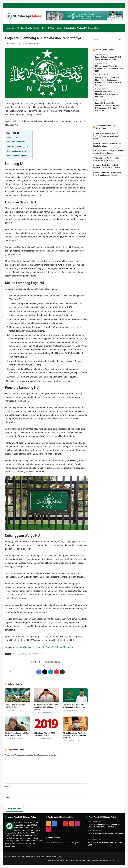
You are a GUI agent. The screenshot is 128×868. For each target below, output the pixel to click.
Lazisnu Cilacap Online (73, 843)
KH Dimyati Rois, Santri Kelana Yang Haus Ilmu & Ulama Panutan (46, 707)
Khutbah (37, 28)
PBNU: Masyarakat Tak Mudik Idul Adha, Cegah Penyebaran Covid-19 (74, 735)
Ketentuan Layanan (78, 860)
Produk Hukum (94, 28)
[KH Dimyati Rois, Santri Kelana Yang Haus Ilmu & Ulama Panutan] (46, 695)
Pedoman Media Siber (94, 860)
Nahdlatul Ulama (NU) (37, 654)
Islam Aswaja (26, 28)
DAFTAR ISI (13, 133)
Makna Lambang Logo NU (18, 146)
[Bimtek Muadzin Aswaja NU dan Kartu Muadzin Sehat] (18, 724)
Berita (44, 28)
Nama (8, 787)
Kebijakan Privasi (63, 860)
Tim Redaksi (107, 860)
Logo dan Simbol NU (16, 142)
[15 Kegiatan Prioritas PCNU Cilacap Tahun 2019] (46, 724)
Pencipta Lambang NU (17, 151)
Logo (25, 654)
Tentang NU (82, 28)
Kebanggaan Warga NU (17, 156)
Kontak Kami (118, 860)
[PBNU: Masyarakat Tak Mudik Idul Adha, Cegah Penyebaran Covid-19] (75, 724)
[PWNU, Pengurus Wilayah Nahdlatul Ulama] (18, 695)
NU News (52, 28)
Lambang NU (13, 137)
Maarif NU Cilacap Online (55, 843)
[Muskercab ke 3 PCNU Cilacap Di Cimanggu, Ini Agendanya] (75, 695)
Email (8, 797)
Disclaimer (52, 860)
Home (8, 28)
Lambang (17, 654)
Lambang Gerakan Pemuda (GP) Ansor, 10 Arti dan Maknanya (44, 647)
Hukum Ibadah (70, 28)
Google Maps (10, 846)
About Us (16, 28)
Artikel (60, 28)
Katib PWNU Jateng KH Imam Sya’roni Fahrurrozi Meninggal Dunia (106, 136)
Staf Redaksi (11, 44)
